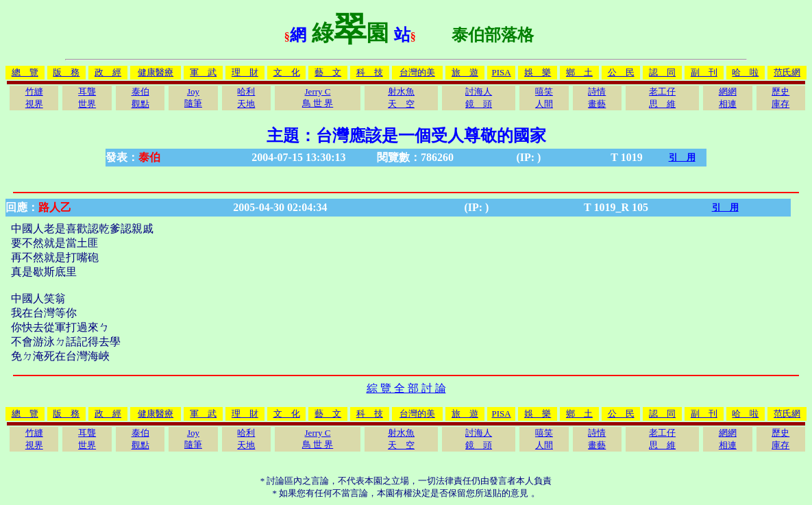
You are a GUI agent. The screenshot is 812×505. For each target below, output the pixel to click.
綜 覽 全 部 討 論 (406, 388)
